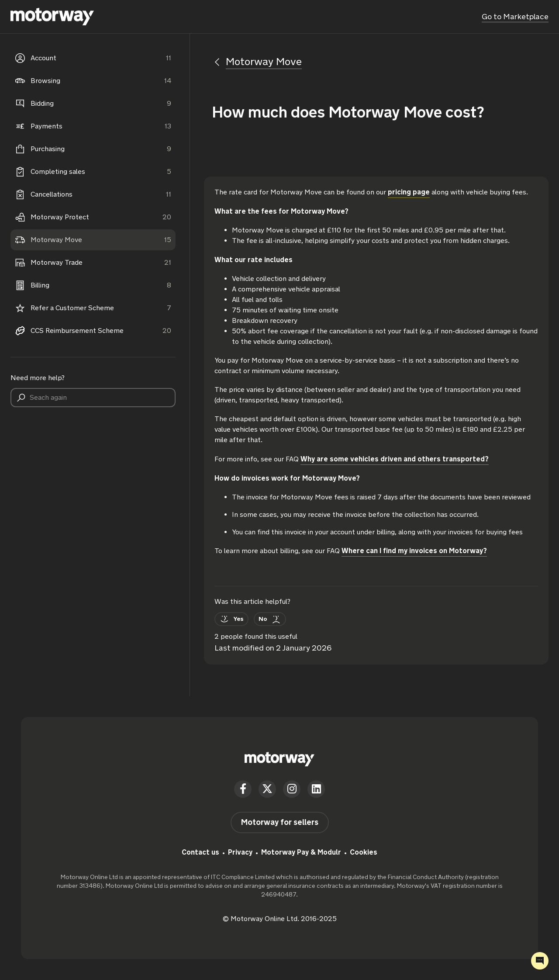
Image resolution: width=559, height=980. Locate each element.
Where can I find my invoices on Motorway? (414, 551)
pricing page (409, 192)
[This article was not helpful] (270, 619)
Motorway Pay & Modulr (301, 852)
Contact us (200, 852)
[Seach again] (93, 398)
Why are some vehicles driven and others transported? (395, 459)
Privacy (240, 852)
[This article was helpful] (231, 619)
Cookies (364, 852)
